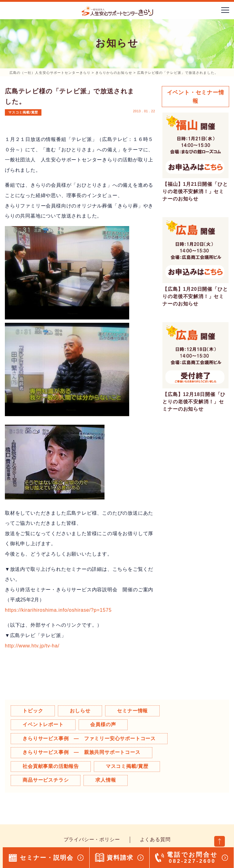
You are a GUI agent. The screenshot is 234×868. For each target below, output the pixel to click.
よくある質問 (155, 840)
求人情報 (106, 780)
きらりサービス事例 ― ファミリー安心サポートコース (89, 738)
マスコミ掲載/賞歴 (23, 112)
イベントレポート (43, 724)
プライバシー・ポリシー (92, 840)
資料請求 (120, 858)
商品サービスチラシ (46, 780)
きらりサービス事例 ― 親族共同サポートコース (82, 753)
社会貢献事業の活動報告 (51, 766)
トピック (33, 711)
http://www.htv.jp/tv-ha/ (32, 646)
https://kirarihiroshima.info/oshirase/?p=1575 (58, 610)
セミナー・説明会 (47, 858)
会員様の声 (104, 724)
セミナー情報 (133, 711)
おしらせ (81, 711)
